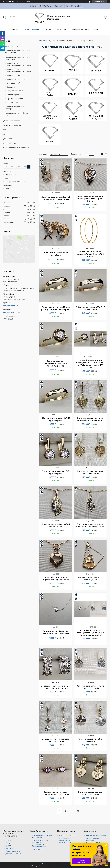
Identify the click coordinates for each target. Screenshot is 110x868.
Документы (8, 139)
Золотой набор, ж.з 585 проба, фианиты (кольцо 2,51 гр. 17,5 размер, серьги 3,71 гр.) (90, 364)
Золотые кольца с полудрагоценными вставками (19, 64)
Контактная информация (96, 835)
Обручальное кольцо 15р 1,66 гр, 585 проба (56, 419)
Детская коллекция (13, 854)
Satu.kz (66, 864)
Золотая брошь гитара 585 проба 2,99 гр (90, 579)
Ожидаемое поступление (65, 839)
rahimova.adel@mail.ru (12, 312)
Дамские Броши (13, 103)
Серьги (8, 843)
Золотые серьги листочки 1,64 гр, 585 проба (90, 472)
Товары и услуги (49, 41)
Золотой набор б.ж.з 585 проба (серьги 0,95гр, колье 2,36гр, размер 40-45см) (90, 633)
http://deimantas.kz (11, 306)
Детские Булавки (14, 95)
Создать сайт (20, 2)
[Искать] (5, 18)
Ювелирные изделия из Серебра (15, 108)
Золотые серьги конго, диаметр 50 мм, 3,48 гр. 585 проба (90, 254)
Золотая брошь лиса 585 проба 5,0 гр (56, 254)
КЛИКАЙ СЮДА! (74, 6)
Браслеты (11, 87)
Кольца (8, 840)
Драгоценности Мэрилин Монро (39, 846)
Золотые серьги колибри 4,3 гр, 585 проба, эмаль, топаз (56, 198)
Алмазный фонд (39, 849)
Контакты (61, 29)
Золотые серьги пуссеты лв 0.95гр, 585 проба (90, 687)
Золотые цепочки (14, 75)
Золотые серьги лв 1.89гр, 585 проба (90, 740)
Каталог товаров (32, 29)
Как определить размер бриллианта (42, 836)
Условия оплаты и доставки (93, 839)
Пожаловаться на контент (70, 866)
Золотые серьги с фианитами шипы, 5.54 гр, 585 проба (56, 687)
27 (78, 811)
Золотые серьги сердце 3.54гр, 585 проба (90, 793)
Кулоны (8, 846)
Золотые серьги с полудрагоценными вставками (19, 70)
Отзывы (7, 134)
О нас (49, 29)
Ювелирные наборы (15, 83)
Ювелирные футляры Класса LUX (17, 114)
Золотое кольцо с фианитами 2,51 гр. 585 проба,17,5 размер (56, 363)
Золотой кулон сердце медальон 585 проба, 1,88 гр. (56, 579)
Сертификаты (9, 143)
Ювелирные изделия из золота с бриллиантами (18, 52)
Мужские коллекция (14, 851)
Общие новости (66, 843)
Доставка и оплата (80, 29)
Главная (14, 29)
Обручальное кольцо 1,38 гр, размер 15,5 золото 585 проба (56, 308)
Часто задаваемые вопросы (16, 148)
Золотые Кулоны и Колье (17, 79)
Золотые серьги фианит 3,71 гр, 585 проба (56, 472)
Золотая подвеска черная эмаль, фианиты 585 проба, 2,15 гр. (90, 199)
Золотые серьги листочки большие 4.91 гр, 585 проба (90, 419)
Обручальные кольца (15, 91)
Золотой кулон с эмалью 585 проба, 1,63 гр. (56, 525)
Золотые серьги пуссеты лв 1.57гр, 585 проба (56, 740)
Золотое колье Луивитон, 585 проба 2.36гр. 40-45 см (56, 632)
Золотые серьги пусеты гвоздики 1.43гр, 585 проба (56, 793)
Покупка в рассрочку (13, 125)
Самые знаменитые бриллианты (40, 841)
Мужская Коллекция (15, 99)
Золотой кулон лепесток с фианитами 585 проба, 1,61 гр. (90, 525)
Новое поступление (67, 835)
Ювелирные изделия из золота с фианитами (18, 58)
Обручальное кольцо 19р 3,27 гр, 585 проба (90, 308)
